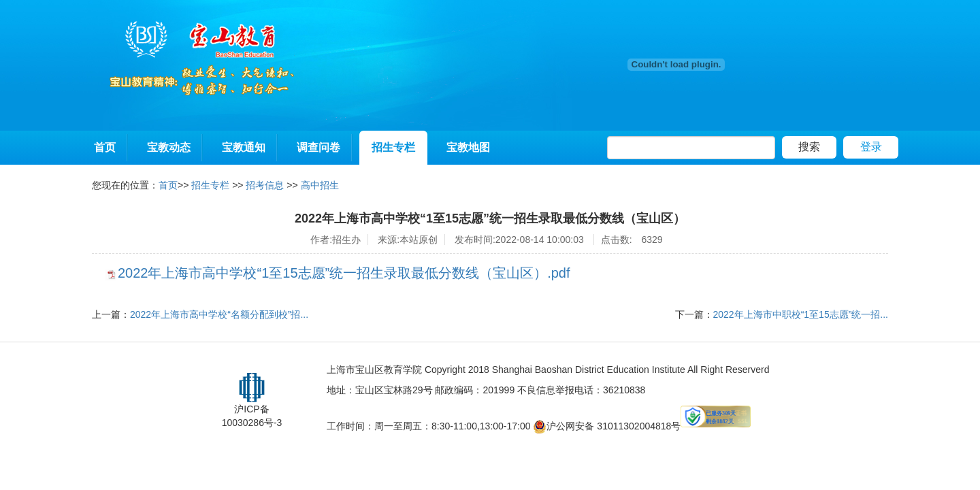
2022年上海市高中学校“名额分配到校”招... (219, 314)
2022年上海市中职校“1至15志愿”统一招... (801, 314)
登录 (871, 147)
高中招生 (320, 185)
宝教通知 (244, 147)
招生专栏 (393, 147)
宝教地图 (468, 147)
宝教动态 (169, 147)
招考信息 (265, 185)
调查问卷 (318, 147)
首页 (105, 147)
